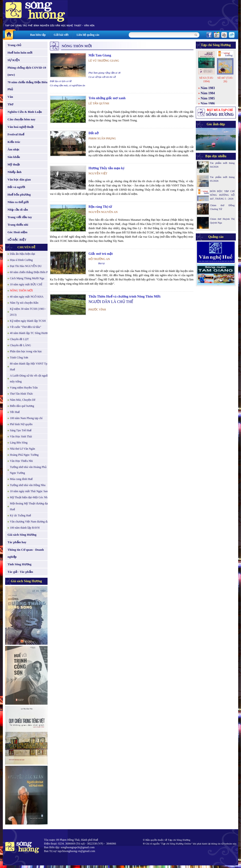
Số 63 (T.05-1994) (206, 80)
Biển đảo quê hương (22, 406)
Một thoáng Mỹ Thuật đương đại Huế (29, 506)
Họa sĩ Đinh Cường (21, 260)
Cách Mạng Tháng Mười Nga (27, 278)
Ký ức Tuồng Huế (20, 515)
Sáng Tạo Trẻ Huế (21, 430)
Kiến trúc (14, 142)
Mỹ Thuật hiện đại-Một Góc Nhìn (30, 497)
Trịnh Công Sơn (19, 357)
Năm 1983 (208, 88)
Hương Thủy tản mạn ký (106, 168)
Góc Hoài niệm (17, 232)
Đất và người (16, 187)
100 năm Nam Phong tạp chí (26, 418)
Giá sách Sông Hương (22, 535)
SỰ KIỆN (14, 60)
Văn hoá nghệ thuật (21, 127)
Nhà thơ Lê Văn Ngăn (22, 449)
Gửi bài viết (61, 35)
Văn (10, 97)
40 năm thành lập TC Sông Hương (30, 333)
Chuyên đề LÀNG (20, 345)
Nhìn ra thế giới (18, 202)
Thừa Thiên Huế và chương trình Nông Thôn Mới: (125, 297)
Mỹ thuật (14, 164)
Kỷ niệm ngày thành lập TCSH (28, 321)
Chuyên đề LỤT (19, 339)
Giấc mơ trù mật (101, 254)
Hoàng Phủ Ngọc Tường (24, 455)
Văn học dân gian (19, 179)
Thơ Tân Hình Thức (21, 394)
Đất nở (94, 133)
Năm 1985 (208, 98)
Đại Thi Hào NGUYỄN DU (26, 266)
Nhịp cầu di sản (18, 210)
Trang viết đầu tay (20, 217)
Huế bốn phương (19, 194)
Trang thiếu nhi (18, 225)
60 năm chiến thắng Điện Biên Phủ (30, 272)
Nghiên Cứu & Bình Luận (25, 112)
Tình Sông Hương (20, 564)
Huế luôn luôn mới (20, 53)
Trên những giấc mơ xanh (107, 98)
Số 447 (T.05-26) (225, 80)
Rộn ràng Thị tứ (100, 207)
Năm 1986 (208, 104)
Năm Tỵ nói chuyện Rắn (24, 303)
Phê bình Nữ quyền (21, 424)
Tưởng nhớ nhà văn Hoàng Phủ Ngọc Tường (28, 470)
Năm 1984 (208, 93)
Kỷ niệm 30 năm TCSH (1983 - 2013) (28, 312)
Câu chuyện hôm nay (22, 119)
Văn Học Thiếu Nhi (21, 461)
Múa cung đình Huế (21, 479)
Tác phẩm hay (17, 542)
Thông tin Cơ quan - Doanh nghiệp (26, 553)
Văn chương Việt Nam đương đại (30, 522)
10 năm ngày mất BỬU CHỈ (26, 284)
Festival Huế (16, 134)
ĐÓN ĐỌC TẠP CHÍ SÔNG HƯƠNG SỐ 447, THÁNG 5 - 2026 (222, 195)
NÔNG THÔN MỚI (21, 291)
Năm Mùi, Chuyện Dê (23, 400)
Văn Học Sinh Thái (21, 436)
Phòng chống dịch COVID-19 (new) (27, 71)
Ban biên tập (38, 35)
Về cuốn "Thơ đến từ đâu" (26, 327)
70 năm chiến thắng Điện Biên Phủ (27, 86)
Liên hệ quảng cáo (88, 35)
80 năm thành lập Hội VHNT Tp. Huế (29, 367)
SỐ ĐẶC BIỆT (17, 240)
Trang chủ (14, 45)
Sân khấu (14, 157)
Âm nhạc (14, 149)
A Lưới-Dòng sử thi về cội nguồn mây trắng (30, 379)
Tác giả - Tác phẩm (20, 572)
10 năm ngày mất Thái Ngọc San (29, 491)
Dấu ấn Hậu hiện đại (22, 254)
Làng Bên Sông (19, 443)
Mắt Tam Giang (100, 55)
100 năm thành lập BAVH (25, 528)
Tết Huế (15, 412)
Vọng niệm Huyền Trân (24, 388)
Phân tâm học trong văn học (26, 351)
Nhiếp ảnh (14, 172)
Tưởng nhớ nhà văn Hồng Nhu (28, 485)
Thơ (10, 104)
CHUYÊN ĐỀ (26, 247)
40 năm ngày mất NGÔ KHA (27, 297)
